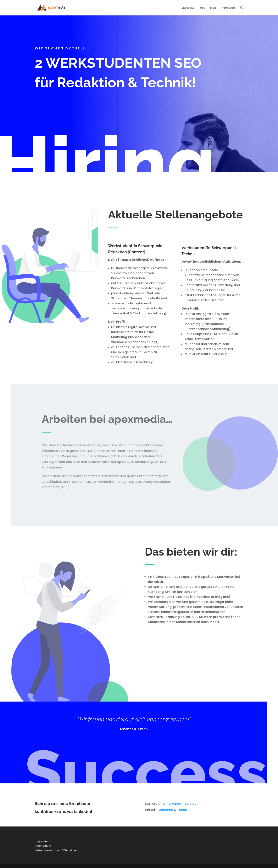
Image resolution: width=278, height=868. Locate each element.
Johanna (166, 810)
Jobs (202, 8)
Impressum (228, 8)
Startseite (188, 8)
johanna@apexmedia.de (177, 804)
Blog (213, 8)
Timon (182, 810)
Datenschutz (43, 846)
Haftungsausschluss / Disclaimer (56, 850)
